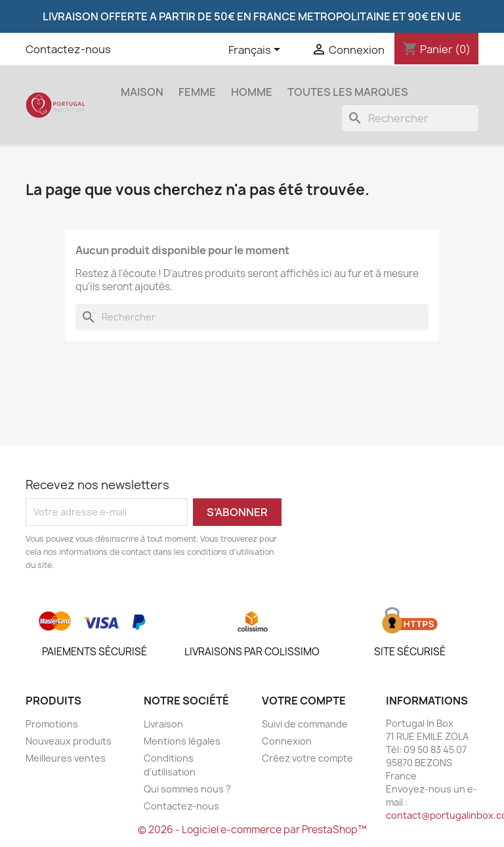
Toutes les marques (348, 92)
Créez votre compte (307, 758)
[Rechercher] (410, 118)
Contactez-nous (68, 49)
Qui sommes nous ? (187, 789)
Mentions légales (182, 741)
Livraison (163, 724)
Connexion (287, 741)
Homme (252, 92)
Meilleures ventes (66, 758)
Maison (142, 92)
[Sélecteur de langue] (257, 51)
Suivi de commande (305, 724)
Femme (197, 92)
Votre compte (304, 701)
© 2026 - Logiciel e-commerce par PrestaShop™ (252, 830)
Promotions (52, 724)
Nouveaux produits (69, 741)
